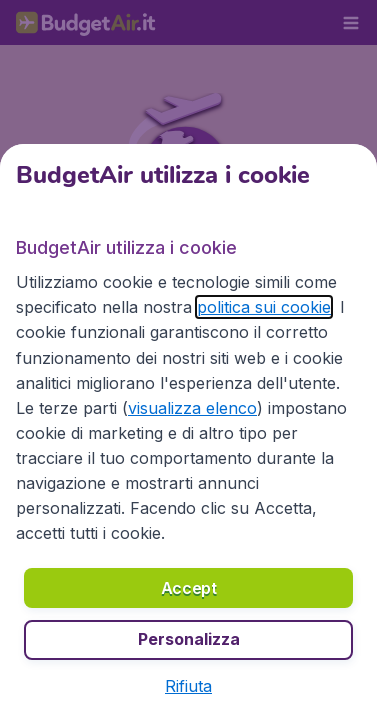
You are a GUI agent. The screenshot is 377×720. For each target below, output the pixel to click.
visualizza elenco (192, 408)
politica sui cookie (264, 307)
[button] (188, 686)
